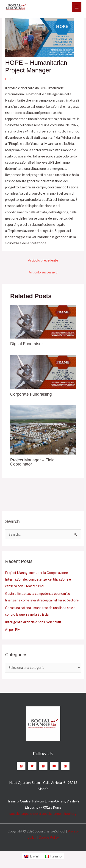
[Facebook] (21, 766)
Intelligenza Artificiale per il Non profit (33, 622)
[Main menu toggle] (77, 7)
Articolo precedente (43, 260)
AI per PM (13, 630)
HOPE (10, 79)
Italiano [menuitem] (56, 856)
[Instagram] (43, 766)
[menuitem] (32, 856)
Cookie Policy (49, 837)
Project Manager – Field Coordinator (32, 462)
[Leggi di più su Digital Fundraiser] (43, 321)
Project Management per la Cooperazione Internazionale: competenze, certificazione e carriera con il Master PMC (38, 579)
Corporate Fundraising (31, 394)
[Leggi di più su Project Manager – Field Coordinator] (43, 429)
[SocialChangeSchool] (16, 7)
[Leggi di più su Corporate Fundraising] (43, 371)
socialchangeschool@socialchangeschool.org (43, 814)
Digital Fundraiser (26, 344)
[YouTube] (54, 766)
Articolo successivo (43, 272)
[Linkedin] (65, 766)
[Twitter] (32, 766)
